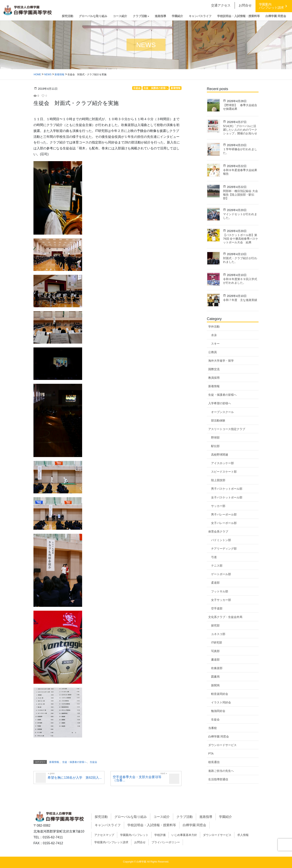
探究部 (215, 625)
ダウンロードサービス (222, 745)
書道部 (215, 660)
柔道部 (215, 583)
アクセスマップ (104, 835)
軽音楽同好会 (220, 694)
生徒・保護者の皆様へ (74, 762)
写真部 (215, 651)
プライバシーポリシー (166, 842)
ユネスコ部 (218, 634)
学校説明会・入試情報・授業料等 (152, 825)
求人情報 (243, 835)
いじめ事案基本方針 (184, 835)
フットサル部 (220, 591)
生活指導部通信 (218, 779)
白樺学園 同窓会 (219, 736)
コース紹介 (162, 817)
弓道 (214, 557)
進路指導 (206, 817)
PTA (211, 754)
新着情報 (54, 762)
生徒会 (93, 762)
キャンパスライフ (108, 825)
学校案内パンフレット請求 (111, 842)
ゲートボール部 (221, 574)
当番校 (213, 728)
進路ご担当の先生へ (221, 771)
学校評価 (160, 835)
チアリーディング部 (224, 549)
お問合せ (140, 842)
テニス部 (217, 566)
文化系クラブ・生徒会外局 (225, 617)
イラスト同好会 (221, 702)
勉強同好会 (218, 711)
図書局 (215, 677)
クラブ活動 (185, 817)
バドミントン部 (221, 540)
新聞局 (215, 685)
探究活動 (101, 817)
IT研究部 (217, 643)
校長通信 (214, 762)
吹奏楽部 (217, 668)
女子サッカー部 (221, 600)
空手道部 (217, 608)
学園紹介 (225, 817)
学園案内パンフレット (134, 835)
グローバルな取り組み (131, 817)
